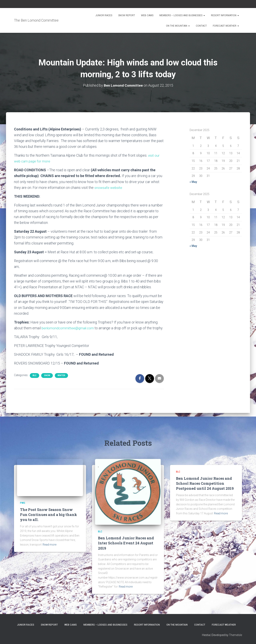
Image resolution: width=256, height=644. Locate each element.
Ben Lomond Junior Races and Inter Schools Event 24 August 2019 (126, 543)
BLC (34, 381)
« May (193, 182)
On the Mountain (178, 26)
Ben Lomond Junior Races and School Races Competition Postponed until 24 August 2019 (205, 483)
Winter (61, 381)
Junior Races (104, 15)
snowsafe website (109, 188)
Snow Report (127, 15)
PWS (23, 503)
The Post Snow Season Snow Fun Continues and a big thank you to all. (48, 515)
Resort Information (225, 15)
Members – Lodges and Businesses (182, 15)
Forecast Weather (226, 26)
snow (47, 381)
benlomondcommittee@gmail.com (68, 328)
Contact (201, 26)
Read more (49, 545)
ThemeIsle (235, 635)
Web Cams (147, 15)
